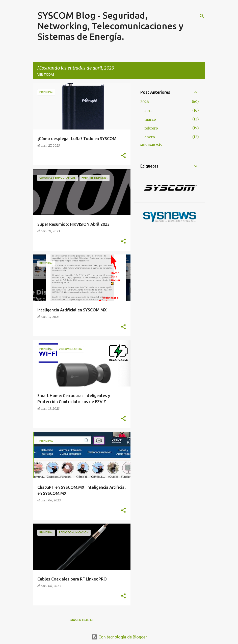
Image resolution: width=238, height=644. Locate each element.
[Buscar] (202, 16)
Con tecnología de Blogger (119, 637)
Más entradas (82, 620)
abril (148, 111)
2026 (145, 102)
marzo (150, 119)
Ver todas (46, 74)
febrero (151, 128)
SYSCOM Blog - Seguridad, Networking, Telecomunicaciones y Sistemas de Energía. (110, 26)
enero (150, 137)
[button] (123, 156)
